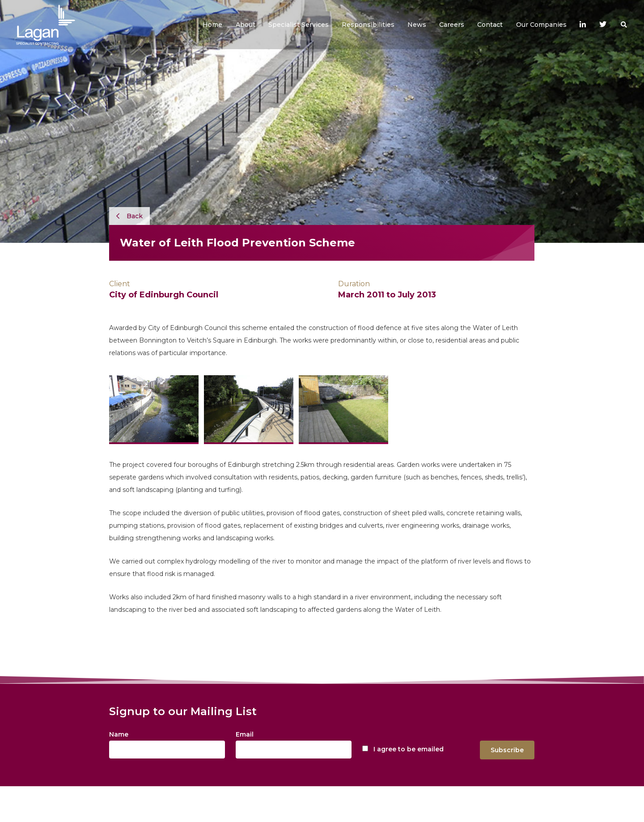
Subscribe (507, 750)
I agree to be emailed (409, 749)
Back (129, 216)
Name (119, 734)
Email (245, 734)
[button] (246, 25)
